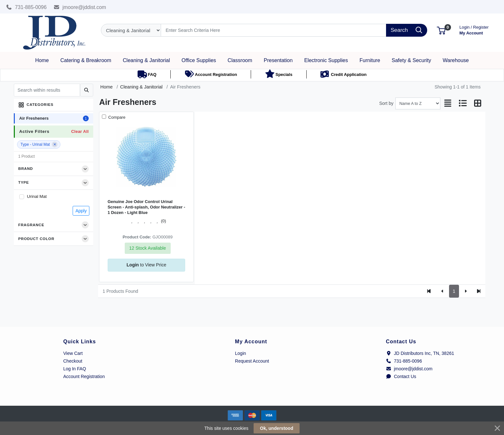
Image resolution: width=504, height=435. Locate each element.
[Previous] (442, 291)
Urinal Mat (37, 196)
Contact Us (401, 376)
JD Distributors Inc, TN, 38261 (420, 353)
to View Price (146, 265)
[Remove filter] (55, 144)
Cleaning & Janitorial (141, 87)
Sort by (386, 103)
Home (106, 87)
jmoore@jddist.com (80, 7)
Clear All (80, 131)
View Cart (73, 353)
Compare (116, 117)
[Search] (274, 30)
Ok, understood (277, 428)
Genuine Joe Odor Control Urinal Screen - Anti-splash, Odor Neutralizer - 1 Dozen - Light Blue (146, 207)
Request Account (252, 361)
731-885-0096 (26, 7)
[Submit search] (87, 90)
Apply (81, 211)
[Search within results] (47, 90)
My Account (474, 29)
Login (240, 353)
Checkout (73, 361)
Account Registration (84, 376)
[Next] (466, 291)
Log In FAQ (75, 369)
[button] (441, 30)
